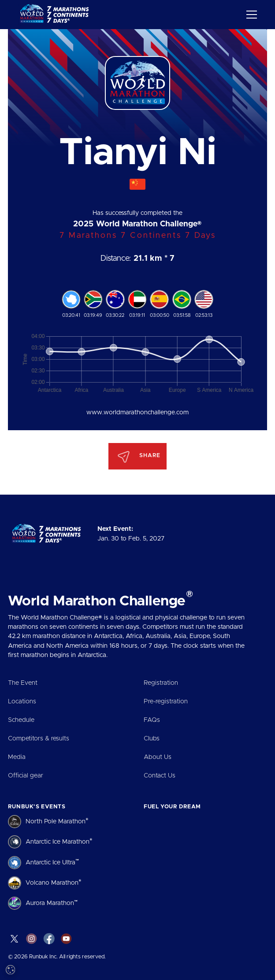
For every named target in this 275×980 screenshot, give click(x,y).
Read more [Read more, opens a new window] (79, 865)
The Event (23, 683)
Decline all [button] (104, 939)
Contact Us (160, 776)
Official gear (26, 776)
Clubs (152, 739)
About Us (158, 757)
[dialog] (75, 890)
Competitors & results (39, 739)
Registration (161, 683)
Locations (22, 702)
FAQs (152, 720)
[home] (56, 15)
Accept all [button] (45, 939)
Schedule (21, 720)
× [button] (131, 818)
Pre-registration (166, 702)
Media (17, 757)
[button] (250, 15)
